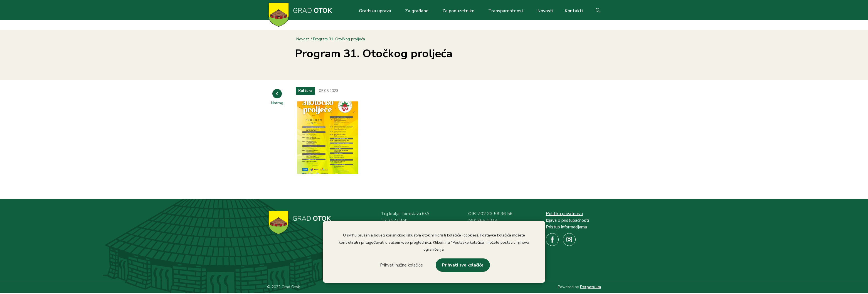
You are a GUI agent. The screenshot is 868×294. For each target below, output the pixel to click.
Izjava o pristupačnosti (567, 220)
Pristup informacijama (566, 227)
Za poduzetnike (458, 11)
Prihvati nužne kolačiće (401, 265)
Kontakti (574, 11)
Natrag (277, 103)
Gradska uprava (375, 11)
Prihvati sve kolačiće (463, 265)
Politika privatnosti (564, 214)
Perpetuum (590, 287)
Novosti (545, 11)
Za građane (417, 11)
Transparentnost (506, 11)
